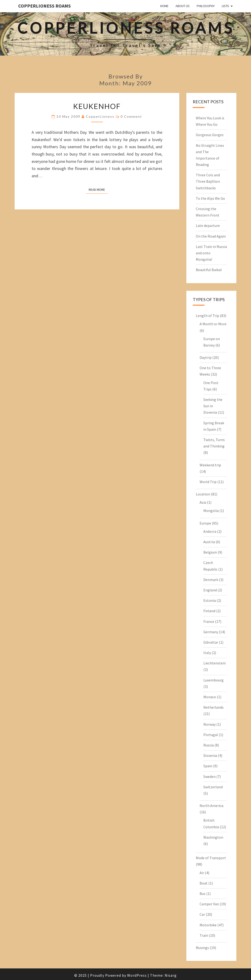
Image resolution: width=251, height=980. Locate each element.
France (209, 621)
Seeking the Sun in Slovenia (213, 406)
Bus (203, 893)
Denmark (211, 580)
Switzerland (213, 787)
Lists (225, 6)
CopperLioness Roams (44, 6)
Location (203, 494)
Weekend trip (210, 465)
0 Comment (131, 116)
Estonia (210, 600)
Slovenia (210, 755)
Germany (211, 632)
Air (202, 873)
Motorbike (208, 925)
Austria (209, 542)
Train (204, 935)
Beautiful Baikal (209, 270)
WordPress (137, 975)
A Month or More (213, 324)
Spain (208, 766)
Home (164, 6)
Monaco (210, 697)
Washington (213, 837)
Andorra (210, 531)
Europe (205, 523)
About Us (183, 6)
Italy (207, 653)
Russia (209, 745)
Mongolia (211, 511)
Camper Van (209, 904)
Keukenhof (97, 106)
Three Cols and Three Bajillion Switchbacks (208, 181)
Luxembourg (213, 680)
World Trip (208, 482)
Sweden (209, 776)
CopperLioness (100, 116)
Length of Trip (207, 316)
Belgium (210, 552)
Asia (203, 502)
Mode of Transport (211, 858)
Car (202, 914)
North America (211, 806)
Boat (204, 883)
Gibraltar (211, 642)
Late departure (208, 225)
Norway (209, 724)
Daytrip (206, 357)
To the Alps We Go (210, 198)
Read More (98, 189)
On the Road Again (211, 236)
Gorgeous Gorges (210, 135)
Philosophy (206, 6)
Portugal (211, 735)
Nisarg (171, 975)
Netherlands (213, 707)
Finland (209, 611)
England (210, 590)
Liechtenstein (215, 663)
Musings (202, 948)
